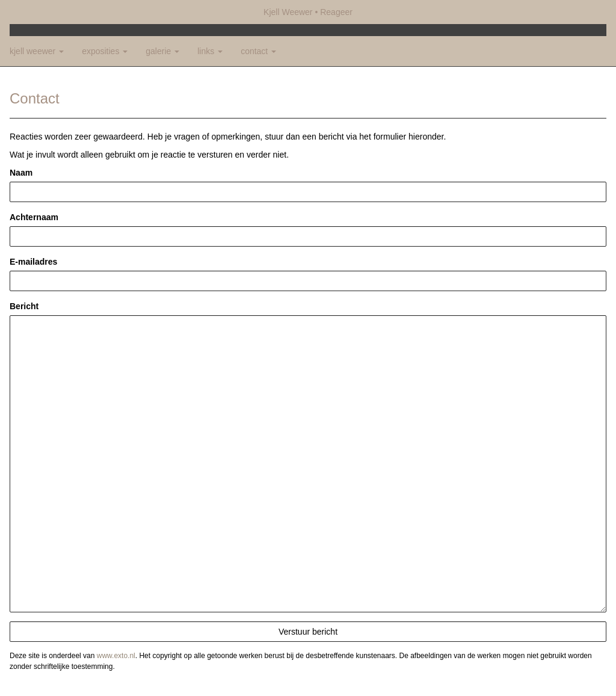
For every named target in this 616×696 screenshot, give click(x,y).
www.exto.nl (116, 656)
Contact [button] (258, 51)
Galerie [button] (162, 51)
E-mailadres (33, 262)
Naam (21, 173)
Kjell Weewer (288, 12)
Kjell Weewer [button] (37, 51)
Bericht (24, 306)
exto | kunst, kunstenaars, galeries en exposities (44, 12)
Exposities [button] (105, 51)
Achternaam (34, 217)
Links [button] (210, 51)
